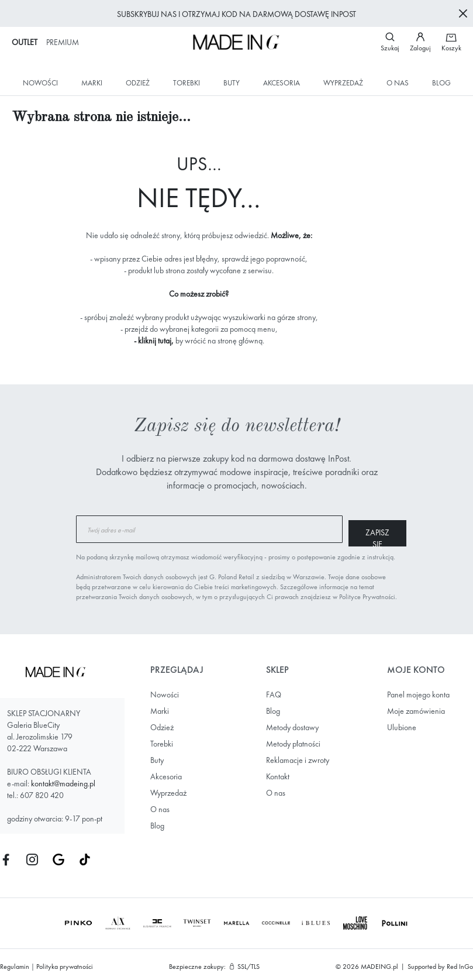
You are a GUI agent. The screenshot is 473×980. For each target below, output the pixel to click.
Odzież (138, 83)
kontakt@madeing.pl (63, 780)
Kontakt (278, 773)
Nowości (40, 83)
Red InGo (460, 963)
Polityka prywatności (65, 963)
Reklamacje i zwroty (298, 757)
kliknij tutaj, (156, 341)
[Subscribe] (354, 529)
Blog (441, 83)
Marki (92, 83)
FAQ (274, 691)
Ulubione (402, 724)
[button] (426, 42)
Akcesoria (282, 83)
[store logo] (236, 42)
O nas (398, 83)
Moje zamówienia (416, 707)
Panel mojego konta (418, 691)
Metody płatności (293, 740)
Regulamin (15, 963)
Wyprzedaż (343, 83)
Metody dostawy (292, 724)
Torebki (187, 83)
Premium (63, 42)
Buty (232, 83)
